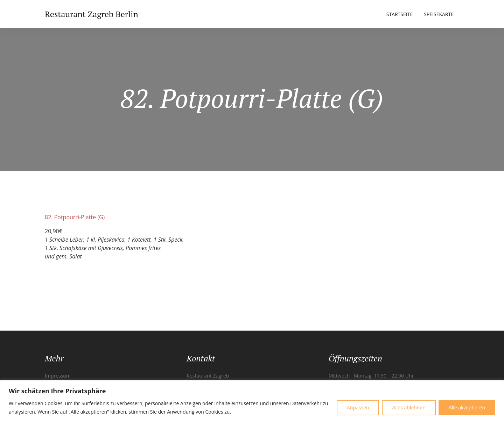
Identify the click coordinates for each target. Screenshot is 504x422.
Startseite (400, 14)
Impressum (58, 376)
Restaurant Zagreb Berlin (92, 14)
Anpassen (358, 407)
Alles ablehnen (409, 407)
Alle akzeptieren (467, 407)
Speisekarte (439, 14)
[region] (252, 401)
